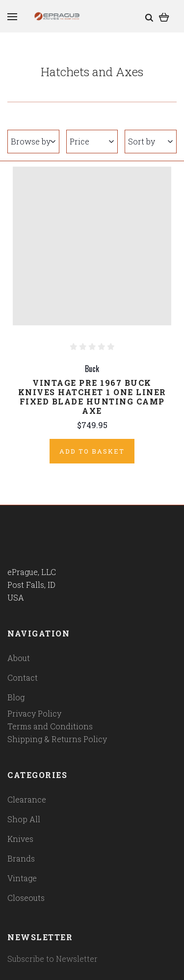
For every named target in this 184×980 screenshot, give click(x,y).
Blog (16, 697)
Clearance (27, 799)
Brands (21, 858)
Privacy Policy (34, 713)
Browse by (33, 141)
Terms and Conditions (50, 726)
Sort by (150, 141)
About (19, 658)
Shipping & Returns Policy (57, 739)
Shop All (24, 819)
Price (92, 141)
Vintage (22, 878)
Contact (23, 677)
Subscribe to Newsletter (53, 959)
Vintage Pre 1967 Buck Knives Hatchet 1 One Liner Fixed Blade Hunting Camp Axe (92, 397)
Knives (20, 839)
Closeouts (26, 898)
